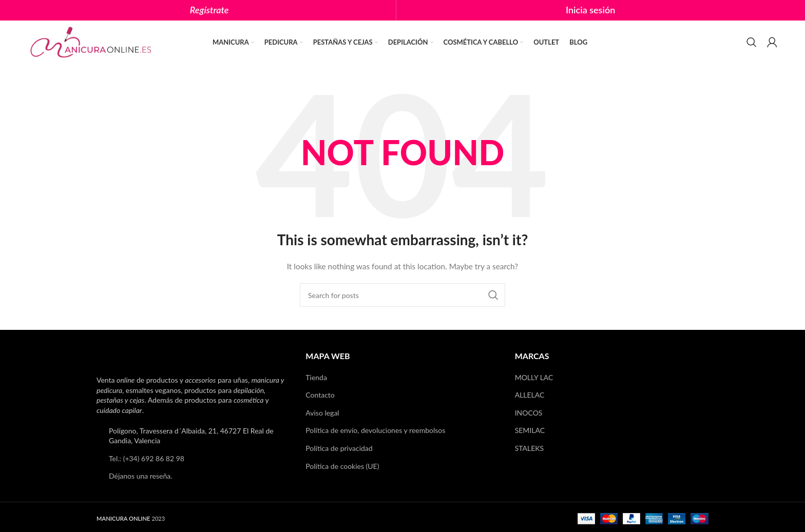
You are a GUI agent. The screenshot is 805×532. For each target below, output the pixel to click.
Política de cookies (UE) (342, 466)
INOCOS (529, 413)
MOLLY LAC (534, 377)
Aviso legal (322, 413)
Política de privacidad (339, 448)
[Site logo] (92, 41)
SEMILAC (530, 431)
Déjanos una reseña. (141, 476)
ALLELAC (530, 395)
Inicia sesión (590, 10)
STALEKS (530, 448)
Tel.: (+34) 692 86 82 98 (147, 458)
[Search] (752, 43)
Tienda (316, 377)
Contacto (320, 395)
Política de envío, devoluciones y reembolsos (375, 431)
